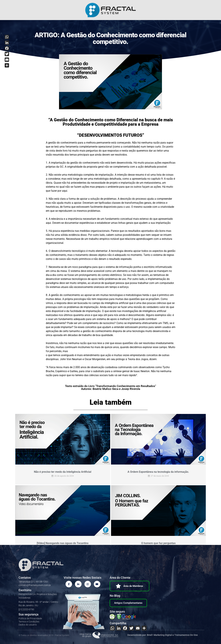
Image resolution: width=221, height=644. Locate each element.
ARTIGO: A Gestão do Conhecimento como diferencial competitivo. (110, 38)
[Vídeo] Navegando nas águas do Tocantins (63, 543)
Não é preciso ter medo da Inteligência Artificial (63, 472)
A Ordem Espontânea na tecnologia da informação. (158, 472)
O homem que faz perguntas (158, 543)
